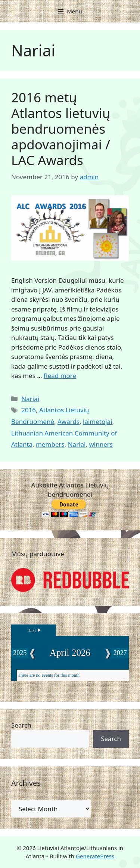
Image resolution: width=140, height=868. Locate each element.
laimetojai (98, 421)
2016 (29, 410)
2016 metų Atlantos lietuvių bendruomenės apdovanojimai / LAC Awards (61, 129)
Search (21, 725)
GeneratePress (95, 856)
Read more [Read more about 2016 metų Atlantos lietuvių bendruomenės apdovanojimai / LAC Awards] (60, 376)
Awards (69, 421)
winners (101, 444)
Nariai (30, 399)
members (50, 444)
